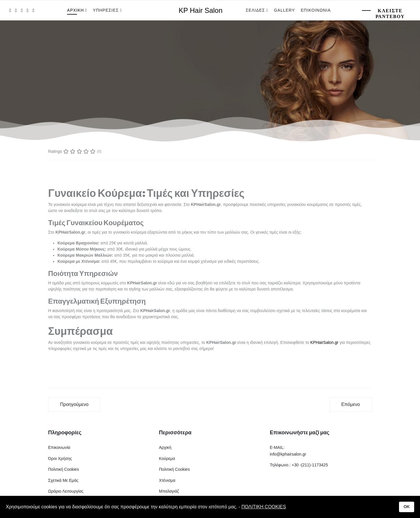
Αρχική (165, 447)
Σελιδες (256, 10)
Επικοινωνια (316, 10)
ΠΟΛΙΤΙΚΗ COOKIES (264, 507)
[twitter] (16, 10)
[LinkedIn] (28, 10)
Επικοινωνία (59, 447)
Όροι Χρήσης (60, 459)
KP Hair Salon (201, 10)
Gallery (284, 10)
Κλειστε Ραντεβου (390, 14)
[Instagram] (33, 10)
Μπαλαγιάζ (169, 491)
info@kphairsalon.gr (288, 454)
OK (407, 507)
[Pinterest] (22, 10)
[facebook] (10, 10)
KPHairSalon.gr (324, 342)
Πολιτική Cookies (64, 469)
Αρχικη (76, 10)
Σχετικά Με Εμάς (63, 480)
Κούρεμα (167, 459)
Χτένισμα (167, 480)
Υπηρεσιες (107, 10)
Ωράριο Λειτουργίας (66, 491)
